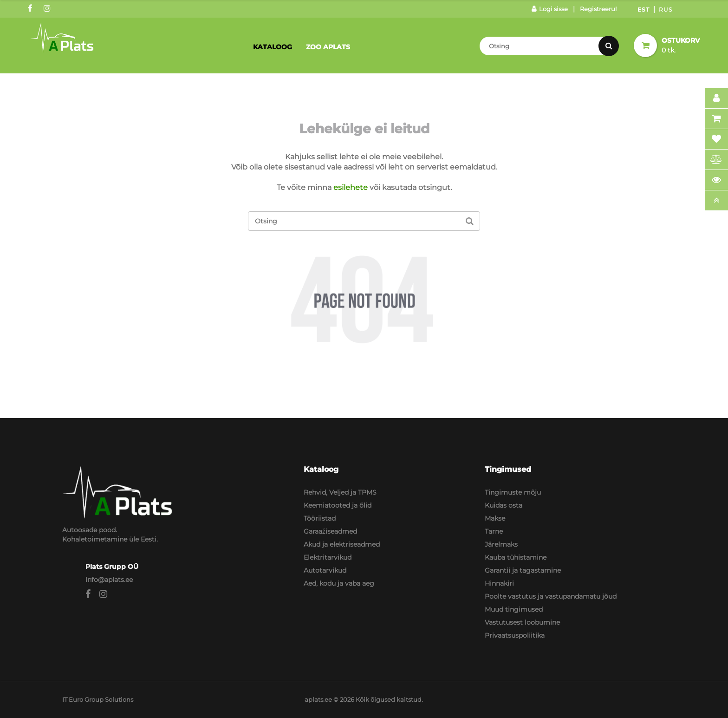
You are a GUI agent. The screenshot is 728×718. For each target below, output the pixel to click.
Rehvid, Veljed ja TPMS (340, 492)
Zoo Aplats (328, 47)
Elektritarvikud (328, 557)
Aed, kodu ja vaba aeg (339, 583)
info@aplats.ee (109, 580)
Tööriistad (320, 518)
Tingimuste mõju (513, 492)
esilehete (351, 187)
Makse (495, 518)
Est (643, 10)
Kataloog (273, 47)
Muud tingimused (514, 609)
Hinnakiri (499, 583)
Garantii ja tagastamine (523, 570)
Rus (666, 10)
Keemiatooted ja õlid (338, 505)
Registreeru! (598, 9)
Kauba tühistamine (516, 557)
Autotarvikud (325, 570)
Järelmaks (501, 544)
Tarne (494, 531)
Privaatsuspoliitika (515, 635)
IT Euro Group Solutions (98, 699)
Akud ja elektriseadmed (342, 544)
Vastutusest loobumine (522, 622)
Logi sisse (550, 9)
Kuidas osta (504, 505)
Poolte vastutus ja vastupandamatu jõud (551, 596)
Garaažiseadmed (330, 531)
